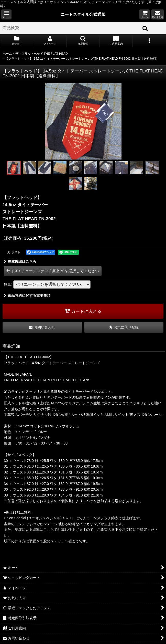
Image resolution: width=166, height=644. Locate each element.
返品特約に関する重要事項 (27, 295)
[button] (6, 14)
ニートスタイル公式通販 (83, 14)
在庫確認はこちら (20, 261)
